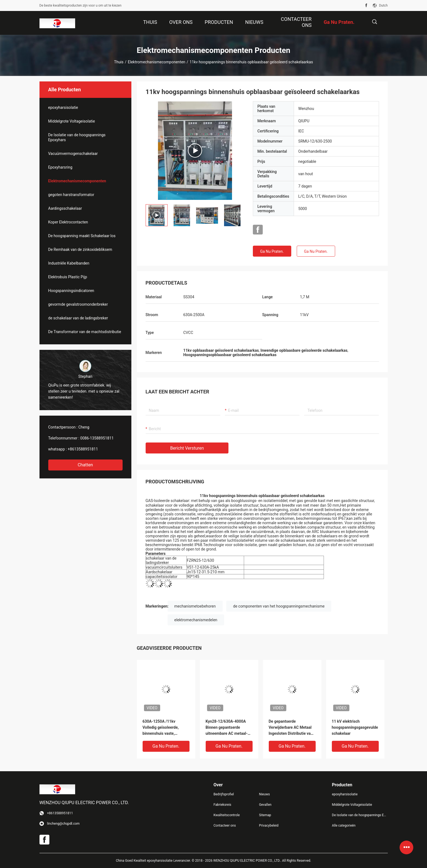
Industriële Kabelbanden (69, 263)
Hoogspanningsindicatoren (71, 291)
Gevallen (265, 805)
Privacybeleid (269, 826)
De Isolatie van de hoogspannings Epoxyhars (77, 137)
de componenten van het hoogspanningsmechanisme (279, 606)
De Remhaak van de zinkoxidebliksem (80, 249)
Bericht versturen (187, 448)
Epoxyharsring (60, 167)
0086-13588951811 (97, 438)
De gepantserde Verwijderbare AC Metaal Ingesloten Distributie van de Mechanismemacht (291, 728)
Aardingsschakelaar (65, 208)
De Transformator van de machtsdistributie (85, 332)
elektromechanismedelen (196, 620)
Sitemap (265, 815)
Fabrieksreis (223, 805)
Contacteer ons (225, 826)
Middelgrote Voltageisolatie (72, 121)
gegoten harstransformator (71, 195)
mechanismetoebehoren (195, 606)
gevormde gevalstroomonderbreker (78, 304)
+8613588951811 (83, 449)
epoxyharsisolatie (63, 107)
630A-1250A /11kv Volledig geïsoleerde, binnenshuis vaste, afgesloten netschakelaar (164, 728)
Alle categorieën (344, 826)
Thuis (119, 62)
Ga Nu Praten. (272, 251)
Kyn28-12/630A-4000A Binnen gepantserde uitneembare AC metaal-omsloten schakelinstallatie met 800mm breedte (227, 728)
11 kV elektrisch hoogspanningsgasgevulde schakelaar (355, 727)
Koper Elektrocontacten (68, 222)
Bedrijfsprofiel (224, 794)
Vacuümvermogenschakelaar (73, 154)
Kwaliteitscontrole (227, 815)
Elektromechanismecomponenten (157, 62)
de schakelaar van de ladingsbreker (78, 318)
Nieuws (264, 794)
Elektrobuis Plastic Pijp (68, 277)
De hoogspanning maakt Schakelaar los (82, 236)
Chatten (85, 465)
